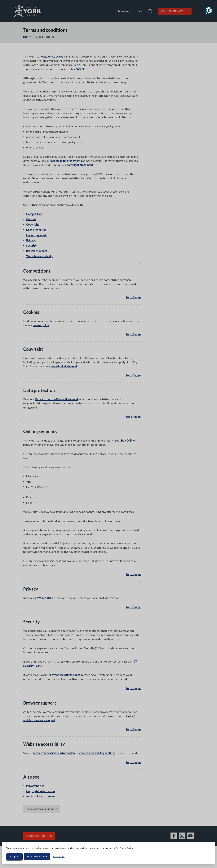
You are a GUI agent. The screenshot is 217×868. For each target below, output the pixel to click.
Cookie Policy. (126, 848)
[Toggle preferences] (60, 857)
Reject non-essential (37, 857)
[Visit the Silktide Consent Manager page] (209, 857)
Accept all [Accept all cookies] (14, 857)
